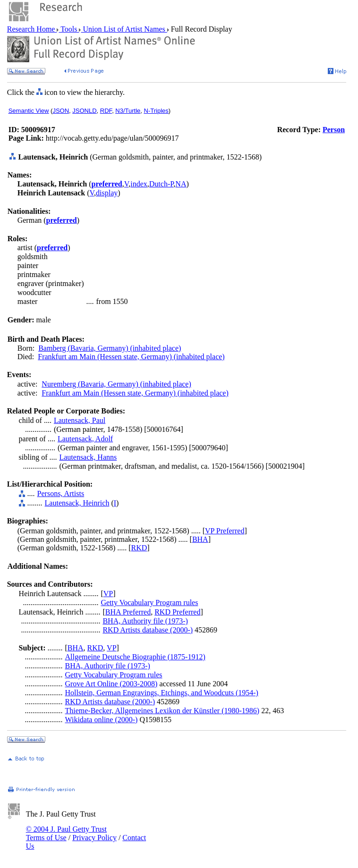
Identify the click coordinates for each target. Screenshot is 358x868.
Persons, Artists (61, 493)
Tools (69, 29)
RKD (139, 548)
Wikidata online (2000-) (101, 720)
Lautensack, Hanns (88, 457)
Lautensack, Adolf (85, 439)
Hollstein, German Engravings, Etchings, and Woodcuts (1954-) (161, 693)
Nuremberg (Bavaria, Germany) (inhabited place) (116, 384)
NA (181, 184)
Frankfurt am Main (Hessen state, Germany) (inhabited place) (131, 357)
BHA (200, 539)
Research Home (32, 29)
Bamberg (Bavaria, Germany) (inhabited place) (110, 348)
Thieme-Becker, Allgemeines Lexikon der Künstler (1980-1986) (162, 711)
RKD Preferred (177, 612)
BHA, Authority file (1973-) (145, 621)
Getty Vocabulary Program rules (149, 603)
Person (334, 130)
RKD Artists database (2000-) (148, 630)
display (107, 193)
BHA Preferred (128, 612)
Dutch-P (162, 184)
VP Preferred (225, 531)
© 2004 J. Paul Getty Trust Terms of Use (66, 833)
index (139, 184)
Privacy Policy (94, 838)
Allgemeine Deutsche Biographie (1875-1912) (135, 657)
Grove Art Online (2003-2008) (111, 684)
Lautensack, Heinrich (77, 503)
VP (108, 594)
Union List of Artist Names (124, 29)
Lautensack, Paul (80, 420)
